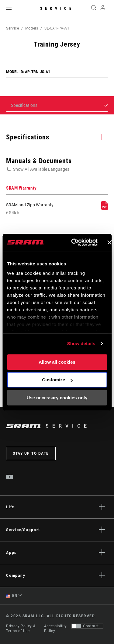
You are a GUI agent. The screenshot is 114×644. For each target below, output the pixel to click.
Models (32, 28)
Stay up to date (31, 453)
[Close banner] (109, 242)
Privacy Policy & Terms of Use (21, 628)
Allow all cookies (57, 362)
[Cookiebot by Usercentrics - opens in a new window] (73, 242)
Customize (57, 380)
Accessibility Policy (55, 628)
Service (57, 9)
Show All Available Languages (41, 169)
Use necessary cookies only (57, 398)
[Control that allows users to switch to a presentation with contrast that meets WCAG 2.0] (87, 626)
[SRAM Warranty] (105, 208)
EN (12, 596)
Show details (81, 343)
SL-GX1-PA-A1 (57, 28)
